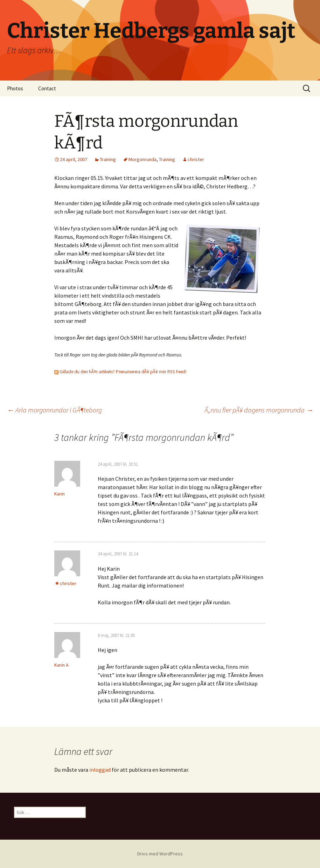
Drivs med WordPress (160, 854)
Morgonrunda (142, 159)
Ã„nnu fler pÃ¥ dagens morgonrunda (259, 410)
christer (196, 159)
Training (108, 159)
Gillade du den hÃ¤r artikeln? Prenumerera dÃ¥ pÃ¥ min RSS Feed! (120, 372)
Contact (47, 88)
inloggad (100, 770)
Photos (15, 88)
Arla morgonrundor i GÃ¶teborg (54, 410)
